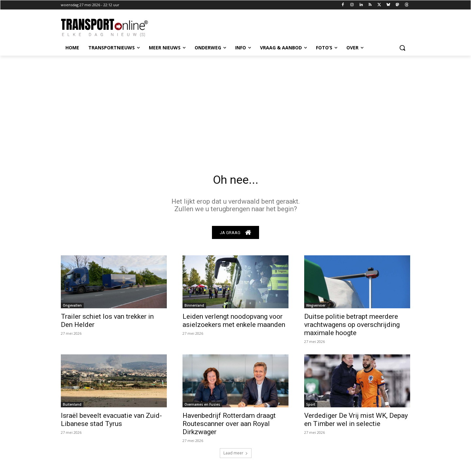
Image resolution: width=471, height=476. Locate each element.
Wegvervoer (316, 307)
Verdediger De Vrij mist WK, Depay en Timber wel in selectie (356, 422)
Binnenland (194, 307)
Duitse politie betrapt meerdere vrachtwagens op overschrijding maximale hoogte (352, 327)
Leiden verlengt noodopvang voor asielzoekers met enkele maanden (234, 323)
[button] (402, 48)
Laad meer (236, 455)
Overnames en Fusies (202, 406)
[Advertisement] (235, 105)
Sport (311, 406)
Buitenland (72, 406)
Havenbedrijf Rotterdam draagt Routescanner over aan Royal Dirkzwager (229, 426)
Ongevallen (72, 307)
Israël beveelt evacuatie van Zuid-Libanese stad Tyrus (111, 422)
